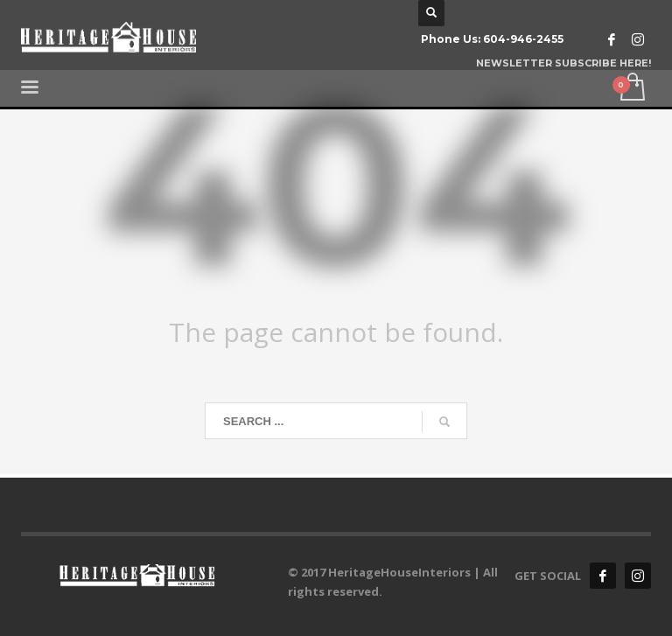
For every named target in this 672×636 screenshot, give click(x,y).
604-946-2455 (523, 39)
